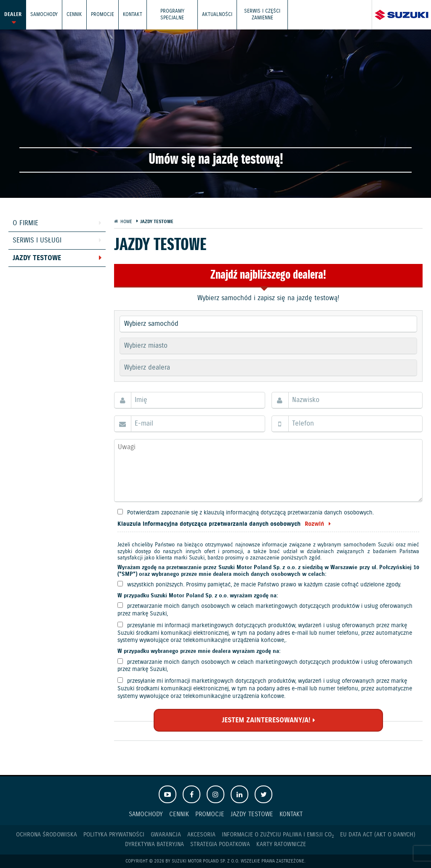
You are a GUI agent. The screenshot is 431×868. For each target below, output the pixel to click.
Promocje (102, 15)
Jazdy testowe (37, 258)
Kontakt (133, 15)
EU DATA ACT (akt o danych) (378, 835)
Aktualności (217, 15)
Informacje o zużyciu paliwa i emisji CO (278, 835)
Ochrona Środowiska (47, 835)
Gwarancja (166, 835)
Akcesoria (201, 835)
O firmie (25, 223)
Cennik (74, 15)
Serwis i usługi (37, 241)
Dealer (13, 15)
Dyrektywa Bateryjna (154, 844)
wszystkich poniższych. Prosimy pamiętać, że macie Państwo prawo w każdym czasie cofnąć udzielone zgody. (264, 585)
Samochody (44, 15)
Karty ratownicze (281, 844)
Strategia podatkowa (220, 844)
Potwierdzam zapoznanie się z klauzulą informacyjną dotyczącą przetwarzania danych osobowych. (250, 513)
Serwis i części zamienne (262, 15)
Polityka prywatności (114, 835)
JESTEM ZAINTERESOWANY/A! (266, 720)
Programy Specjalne (172, 15)
